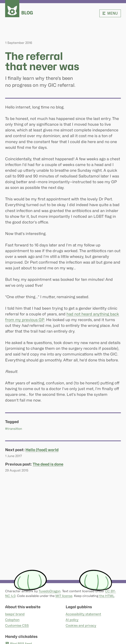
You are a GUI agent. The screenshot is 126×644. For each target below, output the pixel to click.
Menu (110, 13)
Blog (27, 13)
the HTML (107, 596)
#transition (14, 429)
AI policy (72, 620)
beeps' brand (15, 614)
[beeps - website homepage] (12, 9)
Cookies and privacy (81, 626)
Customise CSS (17, 626)
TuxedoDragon (50, 591)
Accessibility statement (83, 614)
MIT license (64, 596)
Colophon (12, 620)
